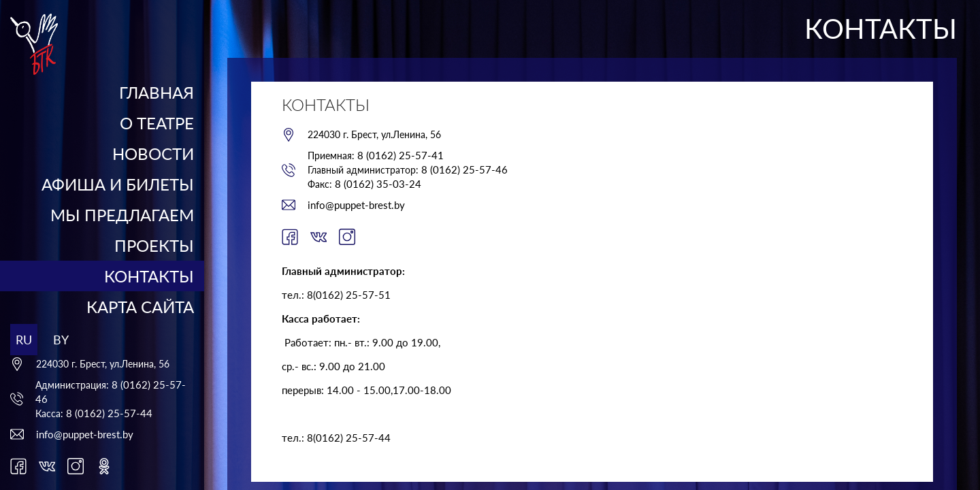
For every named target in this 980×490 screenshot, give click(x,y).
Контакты (149, 276)
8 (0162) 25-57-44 (109, 413)
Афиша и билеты (118, 184)
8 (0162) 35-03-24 (378, 184)
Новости (153, 153)
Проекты (154, 245)
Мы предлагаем (122, 215)
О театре (157, 123)
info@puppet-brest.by (85, 434)
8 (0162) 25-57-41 (401, 155)
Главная (157, 92)
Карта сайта (140, 307)
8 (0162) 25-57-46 (464, 169)
